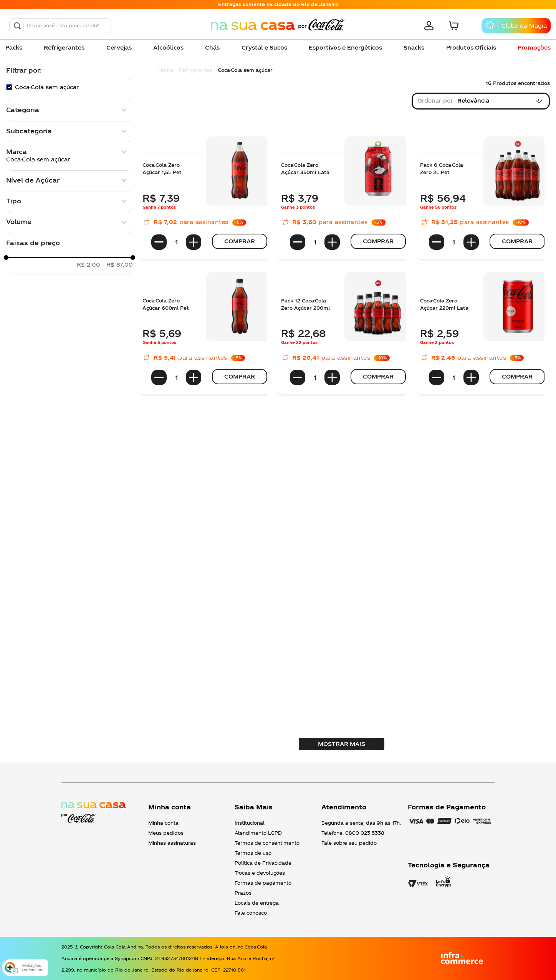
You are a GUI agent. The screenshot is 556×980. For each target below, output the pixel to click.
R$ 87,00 (117, 265)
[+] (194, 242)
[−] (159, 242)
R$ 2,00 (89, 265)
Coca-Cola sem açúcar (47, 87)
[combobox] (60, 26)
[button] (69, 110)
